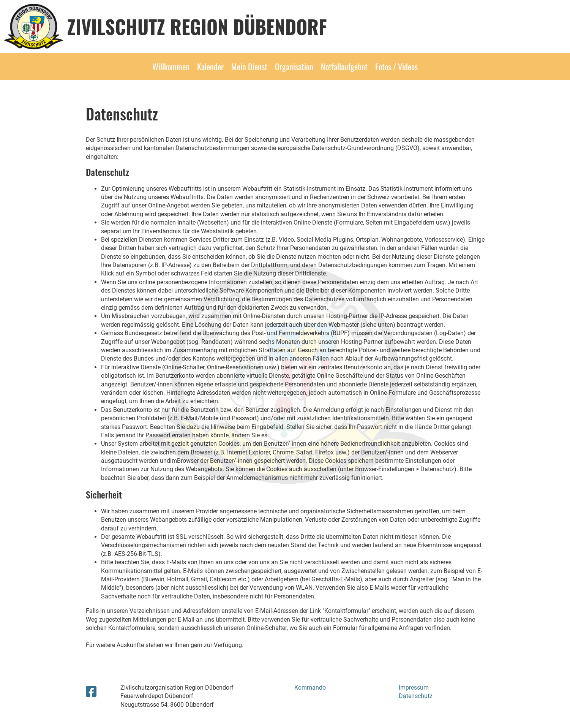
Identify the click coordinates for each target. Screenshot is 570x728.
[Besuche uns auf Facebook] (91, 692)
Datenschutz (416, 696)
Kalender (210, 66)
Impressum (414, 688)
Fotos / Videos (396, 66)
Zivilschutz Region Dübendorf (197, 26)
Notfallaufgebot (344, 66)
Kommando (310, 688)
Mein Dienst (249, 66)
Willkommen (171, 66)
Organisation (294, 66)
